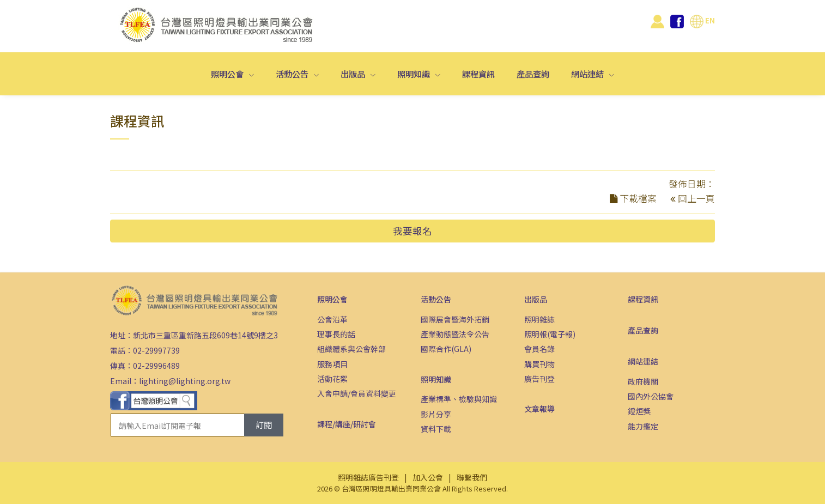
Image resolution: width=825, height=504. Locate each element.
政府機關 (643, 381)
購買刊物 (539, 364)
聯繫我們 (472, 477)
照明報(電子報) (550, 334)
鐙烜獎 (639, 411)
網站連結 (588, 74)
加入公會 (428, 477)
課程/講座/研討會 (347, 424)
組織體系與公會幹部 (351, 349)
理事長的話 (336, 334)
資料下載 (436, 429)
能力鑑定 (643, 426)
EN (702, 20)
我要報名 (412, 231)
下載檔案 (638, 198)
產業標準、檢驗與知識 (459, 399)
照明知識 (414, 74)
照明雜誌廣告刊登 (368, 477)
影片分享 (436, 414)
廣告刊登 (539, 379)
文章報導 (539, 409)
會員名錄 (539, 349)
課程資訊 (478, 74)
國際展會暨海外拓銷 (455, 319)
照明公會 (228, 74)
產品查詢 (533, 74)
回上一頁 (696, 198)
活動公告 (293, 74)
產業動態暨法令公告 (455, 334)
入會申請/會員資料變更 (357, 393)
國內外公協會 (651, 396)
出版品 (354, 74)
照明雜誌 (539, 319)
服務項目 (332, 364)
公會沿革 (332, 319)
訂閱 (264, 425)
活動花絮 (332, 379)
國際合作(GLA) (446, 349)
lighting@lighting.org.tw (185, 381)
